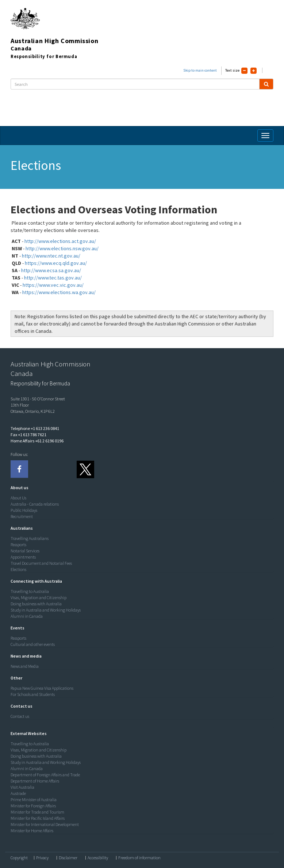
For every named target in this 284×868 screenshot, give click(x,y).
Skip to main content (200, 70)
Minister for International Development (45, 824)
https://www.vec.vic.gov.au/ (53, 285)
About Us (18, 498)
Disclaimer (68, 858)
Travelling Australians (30, 538)
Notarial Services (25, 551)
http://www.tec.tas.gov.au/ (53, 278)
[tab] (140, 488)
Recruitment (22, 516)
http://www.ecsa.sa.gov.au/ (51, 270)
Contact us (20, 716)
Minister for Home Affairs (32, 831)
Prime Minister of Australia (34, 800)
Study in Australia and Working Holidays (46, 610)
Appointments (23, 557)
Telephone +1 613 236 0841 (35, 428)
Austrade (18, 793)
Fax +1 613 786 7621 (28, 435)
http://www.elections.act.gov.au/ (60, 241)
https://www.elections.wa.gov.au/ (59, 292)
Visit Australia (22, 787)
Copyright (19, 858)
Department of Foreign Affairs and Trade (45, 775)
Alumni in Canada (27, 616)
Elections (18, 569)
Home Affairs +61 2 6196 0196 (37, 441)
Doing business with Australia (36, 604)
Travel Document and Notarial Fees (41, 563)
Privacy (42, 858)
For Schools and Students (33, 694)
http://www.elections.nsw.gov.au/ (62, 248)
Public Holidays (24, 510)
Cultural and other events (33, 644)
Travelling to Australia (30, 591)
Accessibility (98, 858)
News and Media (25, 666)
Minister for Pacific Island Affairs (38, 818)
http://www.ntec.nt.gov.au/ (51, 256)
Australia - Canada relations (35, 504)
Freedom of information (139, 858)
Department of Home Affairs (35, 781)
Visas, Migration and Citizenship (39, 597)
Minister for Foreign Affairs (33, 806)
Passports (18, 545)
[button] (18, 488)
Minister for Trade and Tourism (37, 812)
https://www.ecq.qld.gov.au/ (56, 263)
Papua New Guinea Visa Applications (42, 688)
